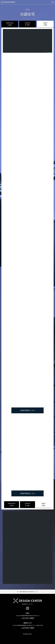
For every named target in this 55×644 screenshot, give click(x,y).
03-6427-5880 (28, 628)
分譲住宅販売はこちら (31, 410)
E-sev (27, 24)
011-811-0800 (28, 618)
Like (45, 24)
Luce (10, 24)
